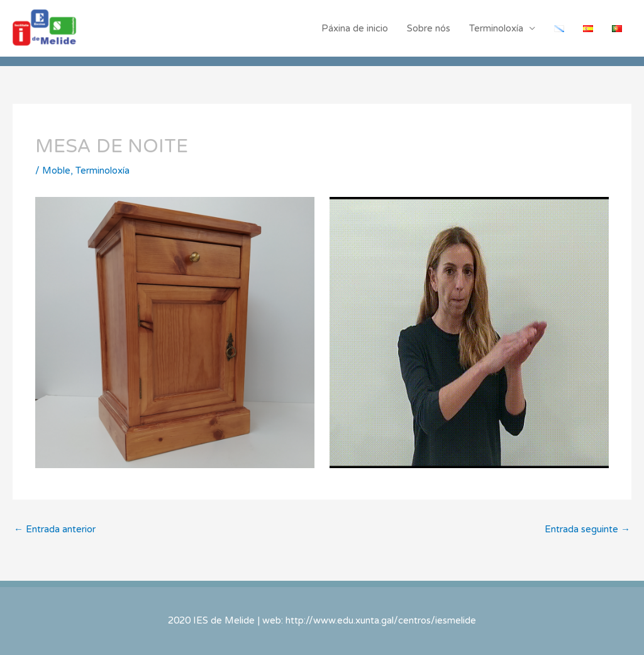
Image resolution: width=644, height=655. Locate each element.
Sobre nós (429, 28)
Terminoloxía (496, 28)
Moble (56, 171)
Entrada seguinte (587, 529)
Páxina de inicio (355, 28)
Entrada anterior (55, 529)
